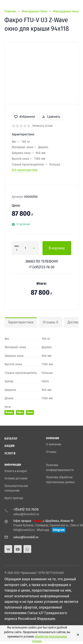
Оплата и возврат (16, 471)
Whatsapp (43, 530)
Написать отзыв (42, 126)
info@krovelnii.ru (24, 530)
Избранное (25, 117)
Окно (30, 412)
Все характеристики (25, 170)
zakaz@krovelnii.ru (26, 514)
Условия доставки (16, 478)
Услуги (10, 453)
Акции (10, 446)
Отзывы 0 (50, 322)
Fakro (20, 412)
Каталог (11, 439)
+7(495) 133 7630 (26, 509)
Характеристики (21, 322)
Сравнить (51, 117)
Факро (9, 412)
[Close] (77, 635)
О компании (54, 444)
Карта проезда (14, 498)
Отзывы (51, 452)
